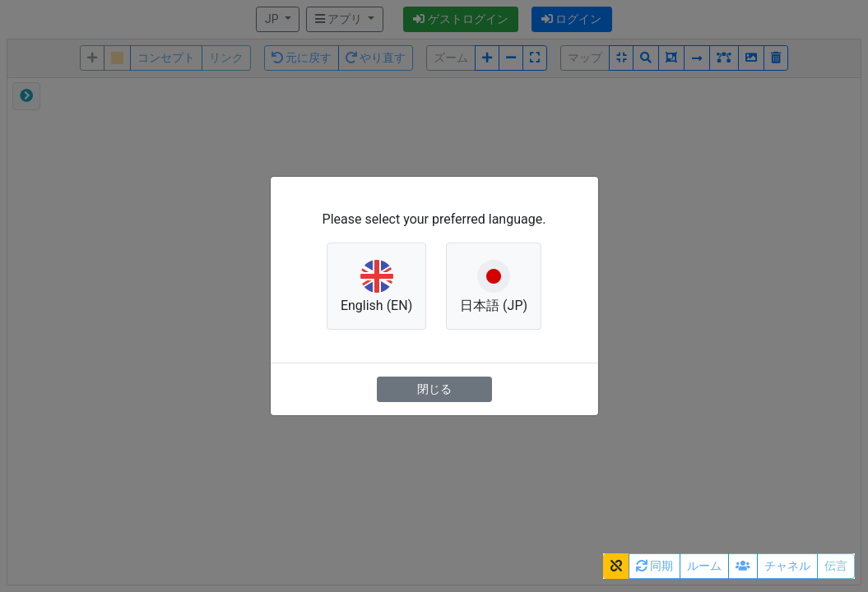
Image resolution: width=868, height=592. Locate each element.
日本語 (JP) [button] (494, 285)
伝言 (836, 566)
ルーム (704, 566)
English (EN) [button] (376, 285)
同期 (654, 566)
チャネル (787, 566)
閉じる (434, 389)
